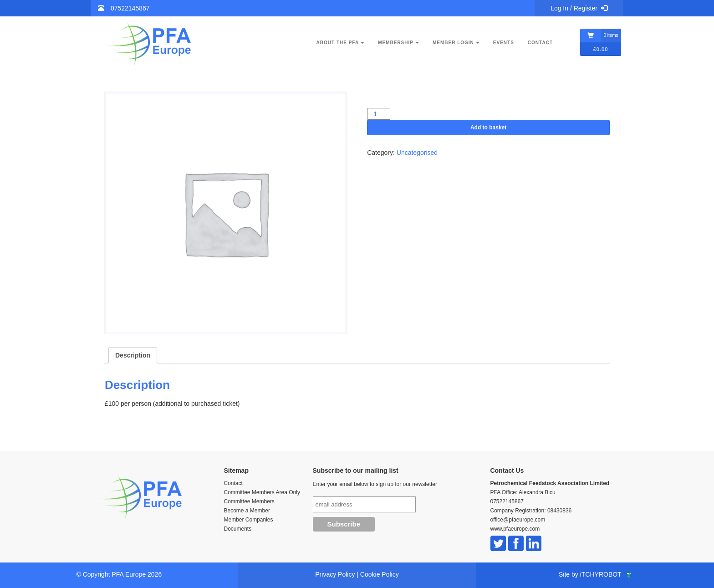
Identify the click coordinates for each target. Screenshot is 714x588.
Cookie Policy (380, 574)
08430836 (559, 511)
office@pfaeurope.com (518, 520)
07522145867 (130, 8)
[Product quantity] (379, 114)
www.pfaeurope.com (515, 529)
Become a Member (247, 511)
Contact (540, 43)
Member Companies (249, 520)
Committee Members (249, 501)
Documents (238, 529)
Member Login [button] (456, 43)
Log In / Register (579, 8)
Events (504, 43)
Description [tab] (133, 355)
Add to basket (488, 128)
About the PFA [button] (341, 43)
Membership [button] (398, 43)
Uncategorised (417, 153)
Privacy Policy (335, 574)
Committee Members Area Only (262, 492)
